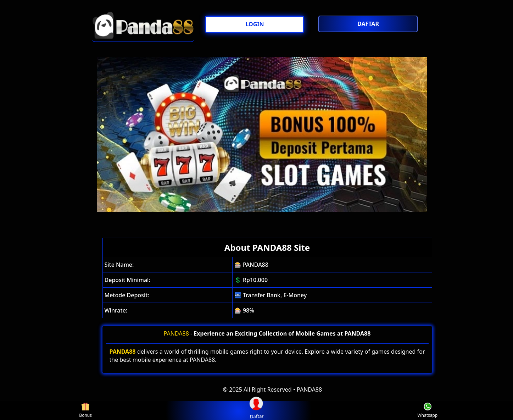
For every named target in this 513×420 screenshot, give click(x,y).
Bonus (85, 411)
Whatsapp (427, 411)
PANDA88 (176, 333)
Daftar (256, 410)
